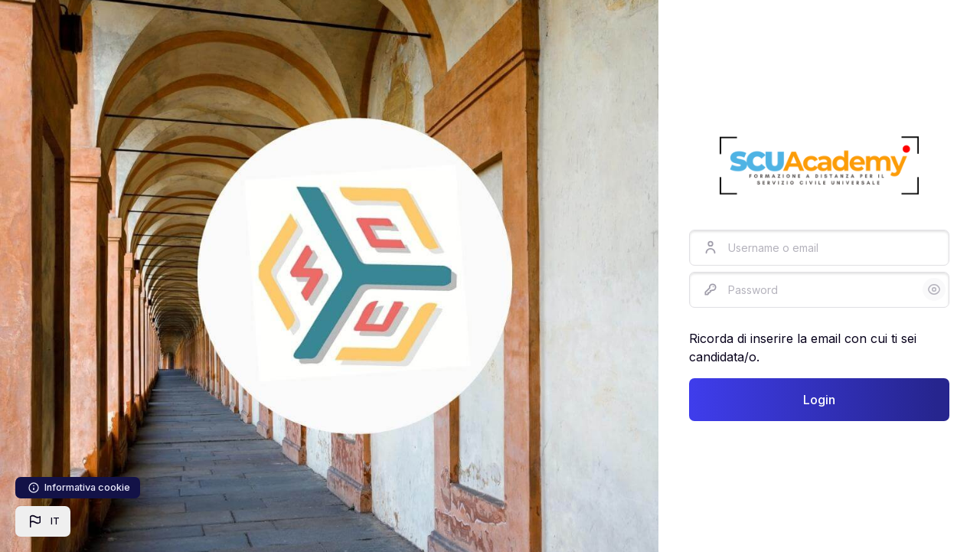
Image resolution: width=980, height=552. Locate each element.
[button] (43, 521)
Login (819, 400)
